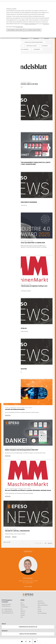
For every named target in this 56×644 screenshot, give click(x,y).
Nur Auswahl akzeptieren (15, 30)
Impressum (46, 24)
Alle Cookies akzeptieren (33, 30)
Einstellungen (19, 27)
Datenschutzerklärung (30, 24)
